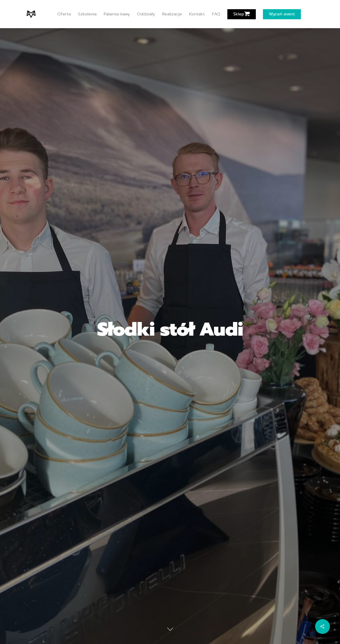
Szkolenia (87, 14)
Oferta (64, 14)
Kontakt (197, 14)
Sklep (242, 14)
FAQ (216, 14)
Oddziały (146, 14)
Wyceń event (282, 14)
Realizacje (172, 14)
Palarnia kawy (117, 14)
